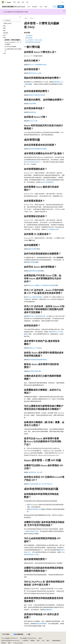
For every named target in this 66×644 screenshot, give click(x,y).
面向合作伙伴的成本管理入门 (33, 162)
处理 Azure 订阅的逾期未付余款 (37, 65)
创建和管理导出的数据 (35, 271)
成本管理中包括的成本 (35, 371)
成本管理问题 (29, 38)
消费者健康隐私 (56, 640)
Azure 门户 (29, 56)
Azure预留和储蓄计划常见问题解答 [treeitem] (13, 50)
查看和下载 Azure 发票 (35, 73)
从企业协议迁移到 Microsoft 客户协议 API (40, 484)
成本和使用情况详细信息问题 (33, 42)
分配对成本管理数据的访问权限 (37, 149)
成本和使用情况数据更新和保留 (37, 360)
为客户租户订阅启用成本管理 (37, 316)
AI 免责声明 (25, 640)
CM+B (32, 18)
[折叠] (20, 17)
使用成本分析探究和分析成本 (37, 95)
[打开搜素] (62, 2)
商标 (9, 643)
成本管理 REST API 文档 (35, 472)
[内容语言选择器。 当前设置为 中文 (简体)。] (6, 634)
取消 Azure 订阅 (33, 121)
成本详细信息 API (35, 509)
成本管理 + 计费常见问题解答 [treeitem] (12, 40)
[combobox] (11, 20)
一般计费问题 (29, 36)
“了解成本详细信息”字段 (31, 531)
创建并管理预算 (33, 249)
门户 (55, 7)
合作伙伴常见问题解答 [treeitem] (10, 47)
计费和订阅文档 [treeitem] (7, 23)
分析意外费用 (32, 104)
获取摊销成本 (48, 610)
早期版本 (33, 640)
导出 (31, 505)
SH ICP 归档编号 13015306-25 (9, 638)
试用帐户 (61, 7)
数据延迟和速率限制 (41, 624)
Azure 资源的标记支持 (52, 229)
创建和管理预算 (31, 262)
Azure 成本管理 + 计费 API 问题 (33, 40)
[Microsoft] (3, 2)
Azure (26, 18)
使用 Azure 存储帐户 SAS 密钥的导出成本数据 (42, 285)
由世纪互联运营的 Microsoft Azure (10, 640)
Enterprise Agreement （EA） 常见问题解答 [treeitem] (13, 43)
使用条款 (4, 643)
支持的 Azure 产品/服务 (35, 348)
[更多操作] (63, 18)
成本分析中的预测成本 (47, 182)
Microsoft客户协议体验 (35, 297)
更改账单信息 (32, 112)
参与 (43, 640)
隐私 (40, 638)
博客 (38, 640)
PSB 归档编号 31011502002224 (28, 638)
